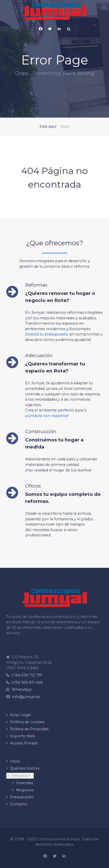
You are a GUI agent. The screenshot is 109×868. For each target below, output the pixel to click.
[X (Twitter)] (50, 29)
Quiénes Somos (25, 768)
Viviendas (25, 783)
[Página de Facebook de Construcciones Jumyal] (45, 856)
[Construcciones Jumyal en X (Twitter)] (55, 856)
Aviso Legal (20, 715)
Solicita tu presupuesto (47, 334)
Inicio (15, 761)
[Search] (68, 29)
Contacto (19, 804)
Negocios (25, 790)
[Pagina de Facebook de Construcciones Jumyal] (41, 29)
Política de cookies (27, 722)
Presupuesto (22, 797)
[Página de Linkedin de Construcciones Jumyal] (59, 29)
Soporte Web (23, 736)
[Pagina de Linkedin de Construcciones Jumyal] (64, 856)
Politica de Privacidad (29, 729)
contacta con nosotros (47, 416)
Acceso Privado (24, 743)
